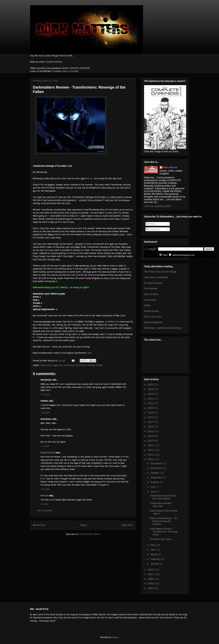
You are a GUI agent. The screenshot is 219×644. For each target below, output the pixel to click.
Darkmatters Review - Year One (162, 505)
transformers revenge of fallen (89, 365)
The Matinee (151, 289)
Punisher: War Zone (161, 539)
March (154, 554)
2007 (151, 574)
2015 (151, 431)
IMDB (147, 305)
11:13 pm (45, 489)
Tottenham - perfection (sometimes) (163, 328)
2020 (151, 408)
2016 (151, 427)
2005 (151, 584)
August (155, 482)
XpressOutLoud (48, 453)
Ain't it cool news (153, 317)
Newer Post (39, 525)
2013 (151, 441)
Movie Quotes (151, 311)
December (156, 463)
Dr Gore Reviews (153, 283)
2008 (151, 570)
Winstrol (44, 496)
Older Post (127, 525)
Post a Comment (45, 511)
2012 (151, 445)
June (153, 492)
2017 (151, 422)
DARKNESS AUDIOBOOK (80, 68)
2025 (151, 385)
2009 (151, 459)
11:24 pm (45, 446)
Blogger (115, 637)
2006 (151, 579)
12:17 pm (45, 395)
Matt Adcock (170, 167)
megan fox (57, 365)
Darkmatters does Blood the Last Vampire (163, 497)
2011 (151, 450)
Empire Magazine (153, 322)
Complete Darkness (54, 62)
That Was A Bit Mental (156, 277)
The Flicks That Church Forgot (160, 272)
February (156, 559)
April (153, 550)
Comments (153, 229)
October (155, 473)
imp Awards (150, 300)
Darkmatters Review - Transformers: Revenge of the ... (164, 532)
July (153, 487)
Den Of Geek (151, 294)
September (157, 477)
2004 (151, 588)
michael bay (68, 365)
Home (84, 525)
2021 (151, 403)
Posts (150, 224)
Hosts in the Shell (70, 71)
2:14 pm (44, 504)
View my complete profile (157, 206)
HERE (89, 353)
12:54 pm (45, 413)
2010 (151, 455)
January (155, 564)
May (153, 545)
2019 (151, 413)
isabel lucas (45, 365)
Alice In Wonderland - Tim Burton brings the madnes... (164, 521)
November (156, 468)
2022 (151, 399)
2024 (151, 389)
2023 (151, 394)
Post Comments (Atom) (89, 534)
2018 (151, 417)
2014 (151, 436)
